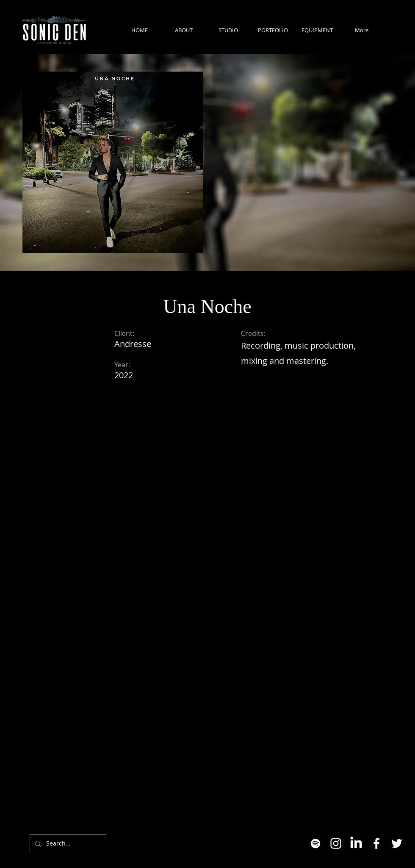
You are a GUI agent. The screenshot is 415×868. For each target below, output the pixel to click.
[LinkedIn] (356, 843)
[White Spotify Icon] (315, 843)
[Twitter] (397, 843)
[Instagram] (336, 843)
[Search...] (67, 844)
